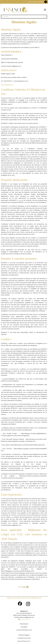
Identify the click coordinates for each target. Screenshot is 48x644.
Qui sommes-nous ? (24, 641)
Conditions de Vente (24, 638)
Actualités (24, 627)
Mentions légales (24, 635)
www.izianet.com (7, 85)
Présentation (24, 624)
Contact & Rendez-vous (24, 630)
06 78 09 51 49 (25, 619)
